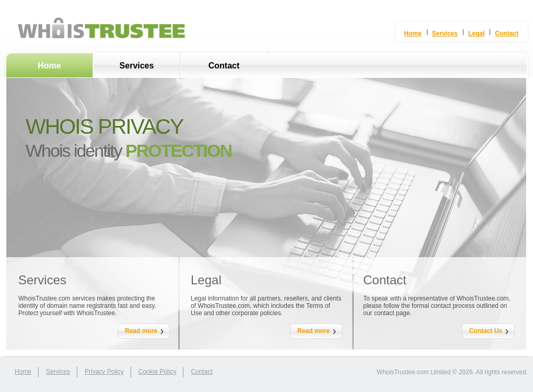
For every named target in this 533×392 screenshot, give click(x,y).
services (58, 372)
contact (201, 372)
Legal (476, 33)
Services (137, 66)
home (23, 372)
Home (49, 66)
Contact (224, 66)
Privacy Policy (104, 372)
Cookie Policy (158, 372)
